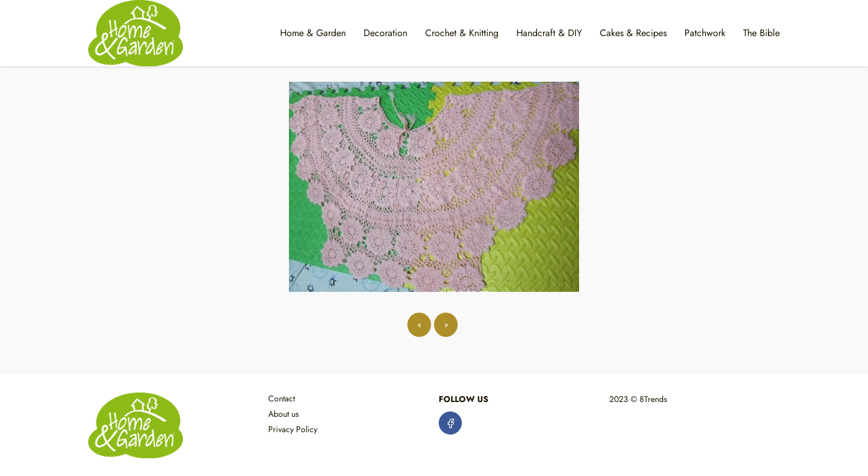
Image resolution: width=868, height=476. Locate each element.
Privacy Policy (293, 429)
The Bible (761, 33)
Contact (282, 398)
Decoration (385, 33)
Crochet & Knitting (462, 33)
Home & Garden (313, 33)
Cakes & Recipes (633, 33)
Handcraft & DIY (549, 33)
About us (284, 414)
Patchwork (705, 33)
